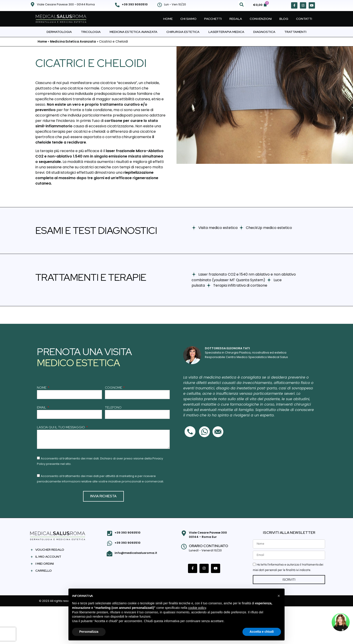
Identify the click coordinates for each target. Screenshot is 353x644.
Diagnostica (264, 32)
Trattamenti (295, 32)
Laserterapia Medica (226, 32)
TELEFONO (113, 408)
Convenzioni (261, 19)
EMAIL (42, 408)
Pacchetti (213, 19)
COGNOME (114, 388)
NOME (42, 388)
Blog (284, 19)
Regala (236, 19)
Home (168, 19)
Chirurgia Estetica (183, 32)
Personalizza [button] (89, 632)
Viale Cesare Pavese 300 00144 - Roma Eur (207, 535)
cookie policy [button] (197, 608)
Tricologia (91, 32)
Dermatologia (59, 32)
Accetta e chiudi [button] (262, 632)
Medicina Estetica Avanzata (134, 32)
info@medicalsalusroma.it (135, 552)
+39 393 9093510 (135, 4)
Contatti (304, 19)
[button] (242, 5)
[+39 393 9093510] (117, 5)
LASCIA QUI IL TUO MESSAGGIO (61, 427)
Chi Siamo (188, 19)
